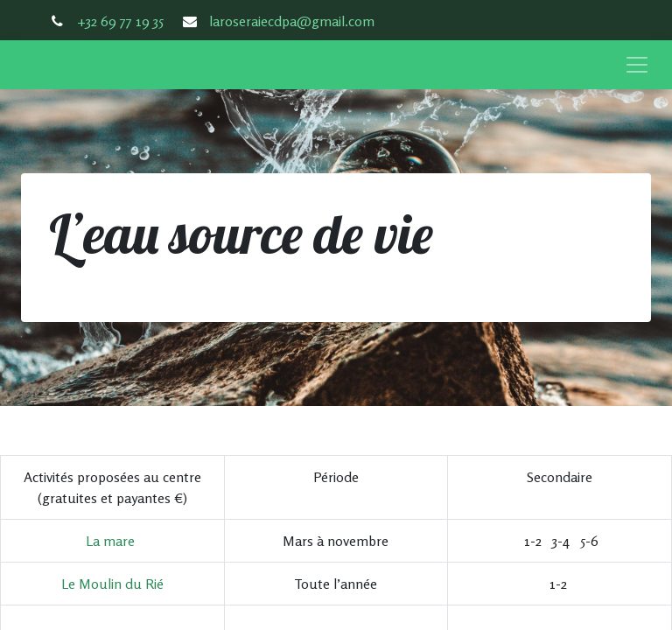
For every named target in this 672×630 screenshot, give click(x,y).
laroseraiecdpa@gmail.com (292, 21)
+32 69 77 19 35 (120, 21)
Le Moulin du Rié (112, 584)
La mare (110, 541)
